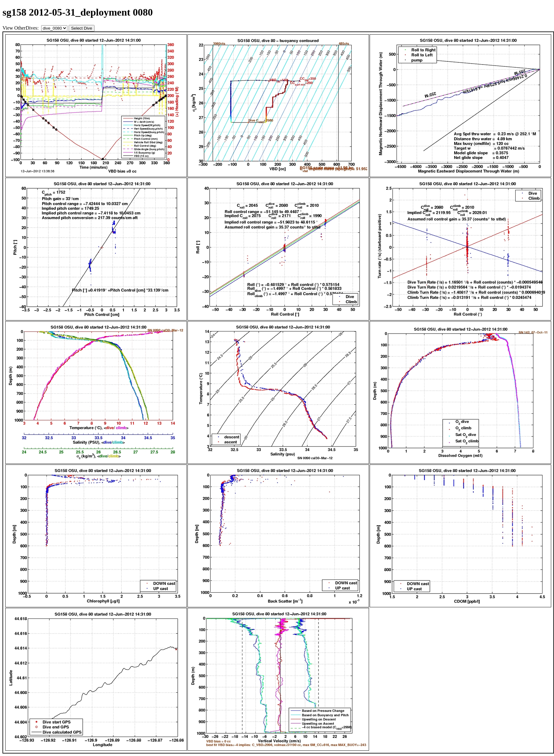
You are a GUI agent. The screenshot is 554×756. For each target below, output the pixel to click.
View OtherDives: (21, 28)
